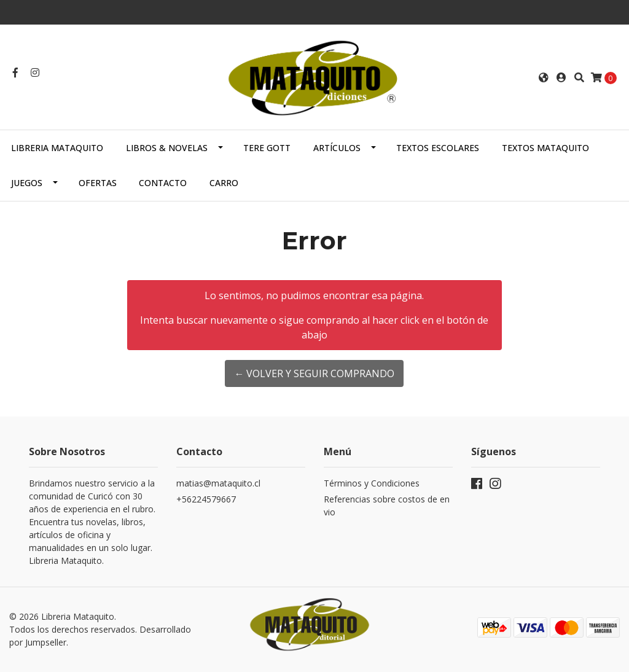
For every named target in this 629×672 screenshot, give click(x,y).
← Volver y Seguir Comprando (314, 373)
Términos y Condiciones (372, 483)
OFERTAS (98, 183)
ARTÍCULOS (337, 148)
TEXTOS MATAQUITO (545, 148)
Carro (224, 183)
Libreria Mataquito (57, 148)
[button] (544, 77)
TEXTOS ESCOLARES (438, 148)
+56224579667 (206, 499)
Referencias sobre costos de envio (387, 506)
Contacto (163, 183)
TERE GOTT (267, 148)
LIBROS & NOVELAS (167, 148)
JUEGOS (27, 183)
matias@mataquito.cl (218, 483)
